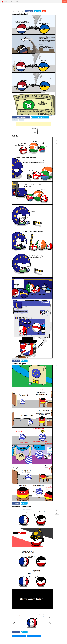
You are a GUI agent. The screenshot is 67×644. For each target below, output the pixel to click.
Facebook (30, 11)
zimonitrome (53, 115)
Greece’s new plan (19, 364)
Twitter (38, 11)
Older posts (19, 636)
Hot (12, 2)
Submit (65, 1)
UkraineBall (21, 120)
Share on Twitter (40, 117)
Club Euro (15, 136)
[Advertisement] (33, 124)
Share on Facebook (21, 117)
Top (17, 2)
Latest (6, 2)
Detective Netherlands (20, 14)
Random (34, 636)
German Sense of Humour (21, 506)
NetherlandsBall (15, 120)
